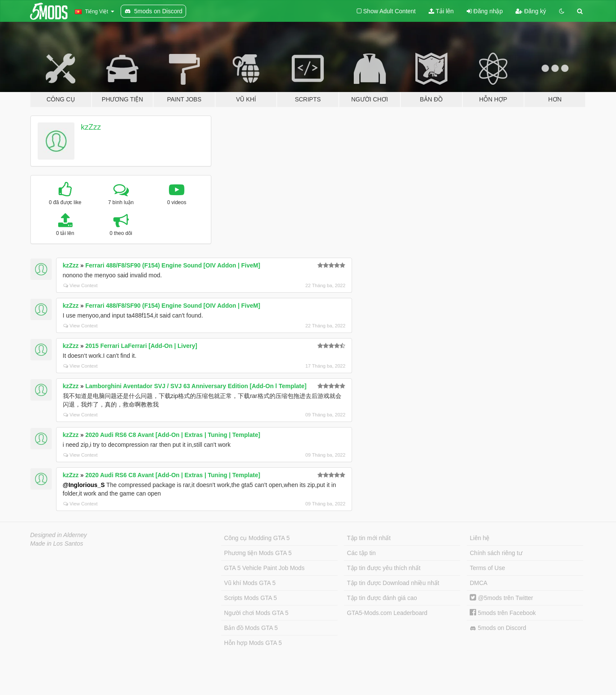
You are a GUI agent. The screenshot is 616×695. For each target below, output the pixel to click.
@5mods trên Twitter (501, 598)
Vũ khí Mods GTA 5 (250, 583)
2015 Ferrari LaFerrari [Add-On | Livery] (141, 346)
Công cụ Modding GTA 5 (257, 538)
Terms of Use (487, 568)
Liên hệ (480, 538)
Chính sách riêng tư (496, 553)
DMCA (478, 583)
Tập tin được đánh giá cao (382, 598)
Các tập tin (361, 553)
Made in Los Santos (57, 544)
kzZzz (91, 127)
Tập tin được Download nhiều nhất (393, 583)
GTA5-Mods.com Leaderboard (387, 613)
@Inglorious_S (84, 485)
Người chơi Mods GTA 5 (256, 613)
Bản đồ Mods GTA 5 (251, 628)
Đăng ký (531, 11)
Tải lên (441, 11)
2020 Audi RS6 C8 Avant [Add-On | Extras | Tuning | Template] (173, 435)
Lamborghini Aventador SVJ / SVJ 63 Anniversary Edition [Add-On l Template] (196, 386)
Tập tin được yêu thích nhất (384, 568)
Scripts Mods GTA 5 (250, 598)
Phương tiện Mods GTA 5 (258, 553)
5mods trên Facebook (503, 613)
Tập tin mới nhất (369, 538)
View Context (81, 285)
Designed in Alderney (59, 535)
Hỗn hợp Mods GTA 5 (253, 643)
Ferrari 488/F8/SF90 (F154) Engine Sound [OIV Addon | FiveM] (173, 265)
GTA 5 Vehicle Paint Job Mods (264, 568)
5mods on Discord (498, 628)
